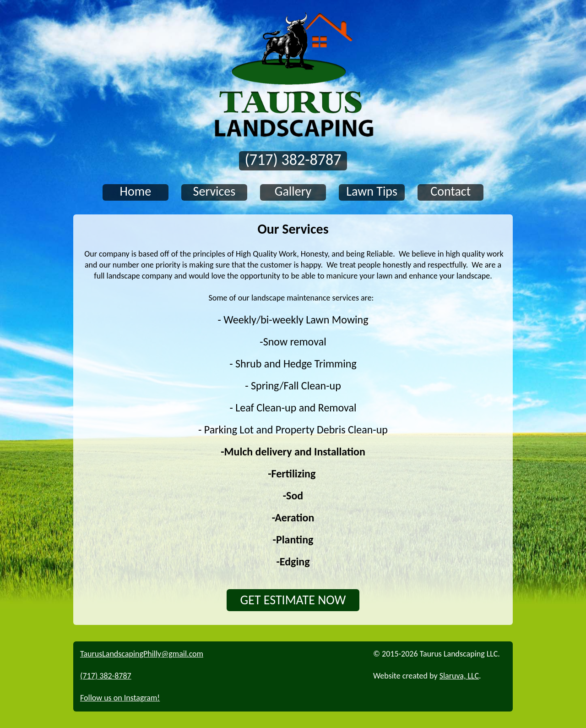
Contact (450, 192)
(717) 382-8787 (293, 160)
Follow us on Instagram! (120, 698)
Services (214, 192)
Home (136, 192)
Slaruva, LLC (459, 676)
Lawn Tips (372, 192)
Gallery (293, 192)
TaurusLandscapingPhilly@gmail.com (142, 654)
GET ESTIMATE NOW (293, 600)
